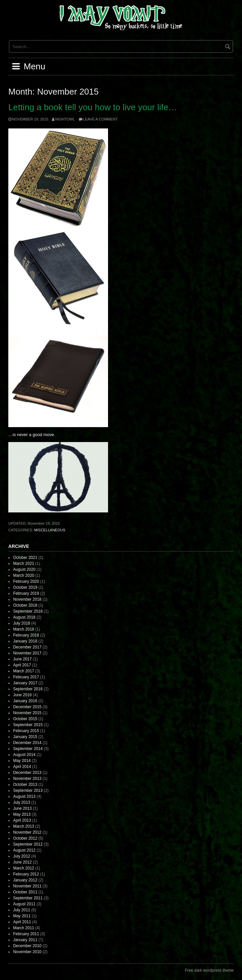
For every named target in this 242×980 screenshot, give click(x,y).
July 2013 (21, 802)
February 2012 (26, 874)
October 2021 (25, 558)
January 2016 (25, 701)
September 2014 (28, 749)
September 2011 (28, 898)
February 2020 (26, 581)
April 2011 (22, 922)
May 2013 (22, 814)
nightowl (65, 119)
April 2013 (22, 820)
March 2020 (23, 575)
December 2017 (27, 647)
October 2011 (25, 892)
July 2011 (21, 910)
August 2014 (24, 755)
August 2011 (24, 904)
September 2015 (28, 725)
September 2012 (28, 844)
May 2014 (22, 761)
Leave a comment (100, 119)
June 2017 (22, 659)
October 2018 (25, 605)
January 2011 (25, 940)
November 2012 (27, 832)
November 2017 (27, 653)
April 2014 (22, 767)
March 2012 (23, 868)
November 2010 (27, 952)
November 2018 (27, 599)
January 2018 (25, 641)
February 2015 (26, 731)
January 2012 (25, 880)
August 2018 (24, 617)
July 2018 (21, 623)
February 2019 (26, 593)
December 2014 (27, 743)
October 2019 (25, 587)
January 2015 (25, 737)
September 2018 (28, 611)
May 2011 (22, 916)
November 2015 (27, 713)
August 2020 (24, 569)
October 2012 (25, 838)
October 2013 (25, 785)
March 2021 (23, 564)
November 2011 (27, 886)
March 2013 (23, 826)
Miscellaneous (50, 530)
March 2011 (23, 928)
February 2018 (26, 635)
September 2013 (28, 791)
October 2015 (25, 719)
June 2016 (22, 695)
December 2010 (27, 946)
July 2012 (21, 856)
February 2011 (26, 934)
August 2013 (24, 796)
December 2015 (27, 707)
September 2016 (28, 689)
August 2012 (24, 850)
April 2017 (22, 665)
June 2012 (22, 862)
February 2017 (26, 677)
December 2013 (27, 773)
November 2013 (27, 779)
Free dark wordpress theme (209, 970)
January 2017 (25, 683)
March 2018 (23, 629)
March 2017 (23, 671)
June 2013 (22, 808)
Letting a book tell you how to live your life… (93, 107)
